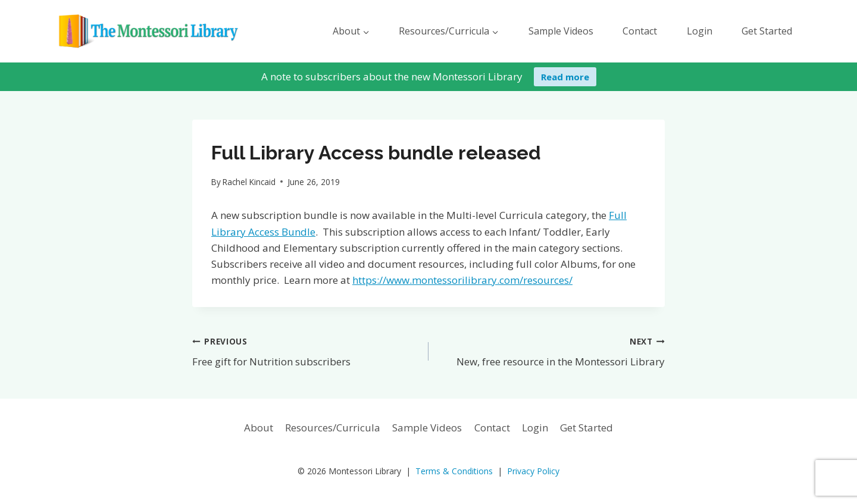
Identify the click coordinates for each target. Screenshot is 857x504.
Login (700, 31)
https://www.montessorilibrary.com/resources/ (462, 280)
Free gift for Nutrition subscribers (305, 351)
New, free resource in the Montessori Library (552, 351)
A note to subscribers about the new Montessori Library (392, 76)
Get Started (767, 31)
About (259, 428)
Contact (640, 31)
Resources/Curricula (333, 428)
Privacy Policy (533, 471)
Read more (565, 77)
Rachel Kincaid (249, 182)
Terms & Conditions (454, 471)
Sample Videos (561, 31)
